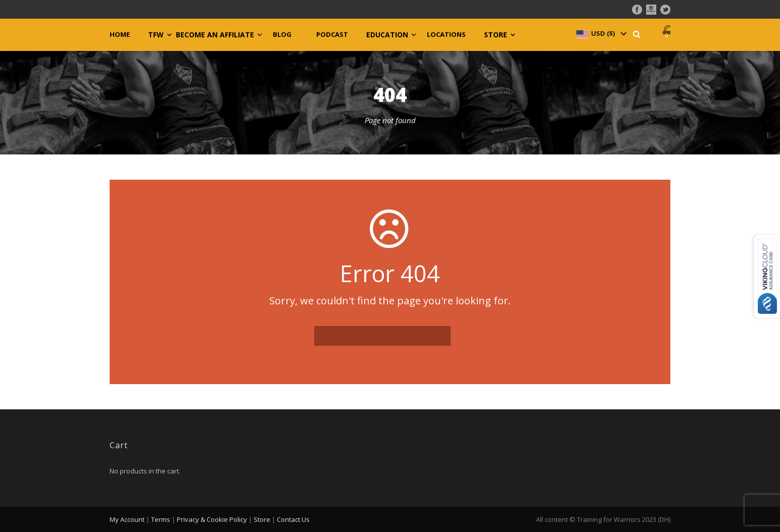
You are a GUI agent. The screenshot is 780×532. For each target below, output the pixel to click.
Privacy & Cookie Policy (212, 519)
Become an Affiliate (215, 35)
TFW (156, 35)
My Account (127, 519)
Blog (282, 35)
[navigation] (601, 33)
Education (387, 35)
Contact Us (293, 519)
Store (496, 35)
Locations (446, 35)
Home (120, 35)
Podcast (332, 35)
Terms (161, 519)
